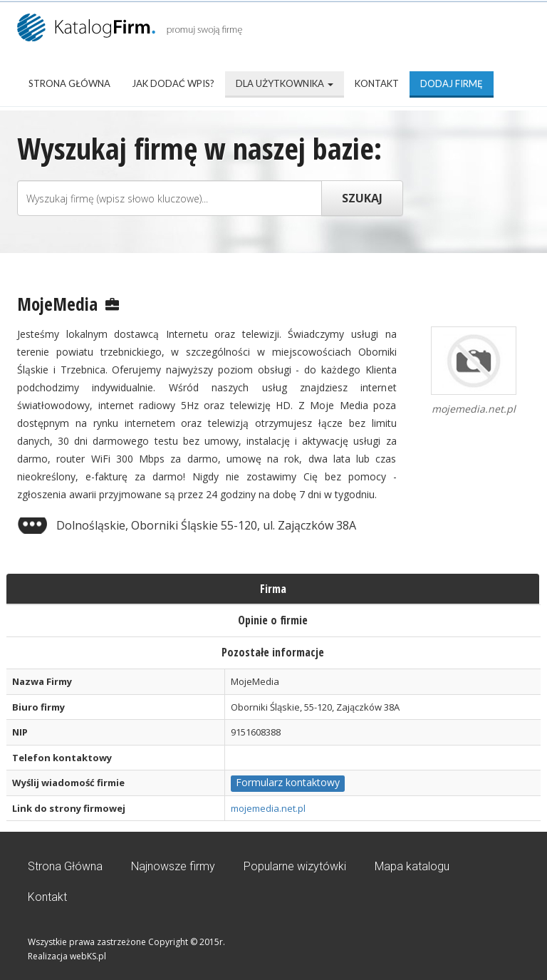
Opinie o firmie (273, 620)
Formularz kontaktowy (288, 782)
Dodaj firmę (452, 83)
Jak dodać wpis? (173, 83)
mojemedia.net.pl (268, 808)
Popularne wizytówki (295, 866)
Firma (273, 589)
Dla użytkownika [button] (285, 83)
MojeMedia (57, 304)
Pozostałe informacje (273, 652)
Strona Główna (69, 83)
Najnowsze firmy (173, 866)
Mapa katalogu (412, 866)
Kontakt (377, 83)
